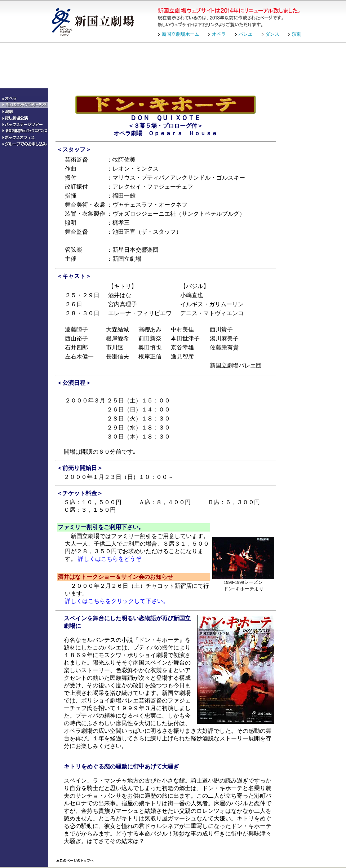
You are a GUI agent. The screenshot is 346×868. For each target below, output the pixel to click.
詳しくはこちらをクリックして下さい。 (117, 601)
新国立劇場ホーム (181, 34)
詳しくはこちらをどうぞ (110, 559)
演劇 (297, 34)
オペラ (219, 34)
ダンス (272, 34)
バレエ (246, 34)
